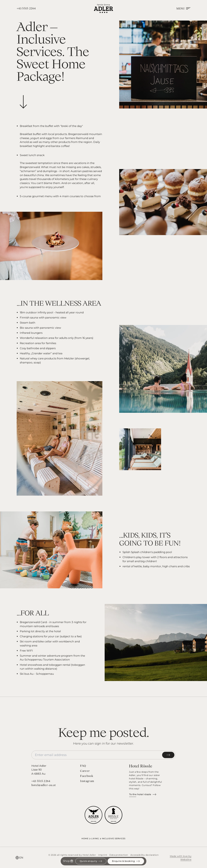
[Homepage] (103, 9)
